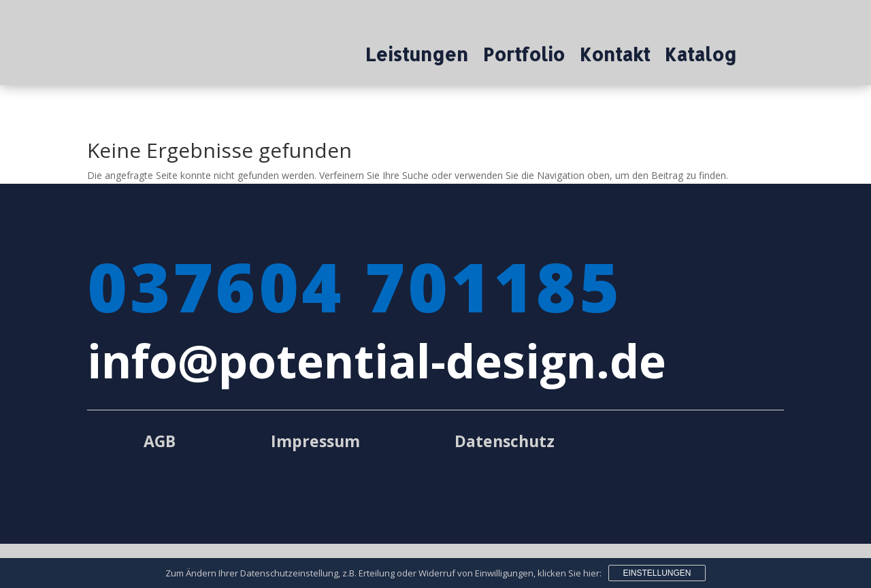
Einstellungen (657, 573)
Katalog (701, 57)
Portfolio (524, 57)
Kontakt (615, 57)
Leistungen (417, 57)
